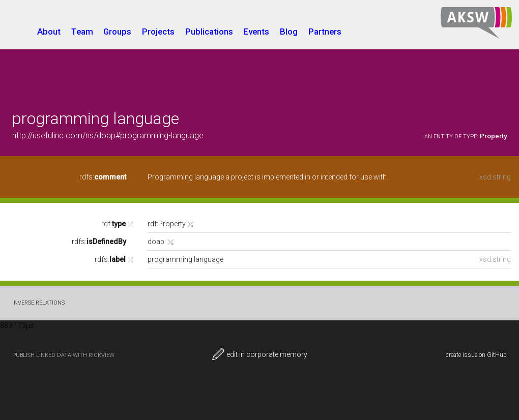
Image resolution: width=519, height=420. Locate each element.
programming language (96, 118)
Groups (117, 32)
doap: (157, 242)
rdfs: (103, 177)
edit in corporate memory (259, 354)
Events (256, 32)
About (49, 32)
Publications (209, 32)
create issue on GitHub (476, 355)
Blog (289, 32)
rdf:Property (167, 224)
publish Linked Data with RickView (63, 355)
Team (82, 32)
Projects (158, 32)
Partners (325, 32)
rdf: (113, 224)
